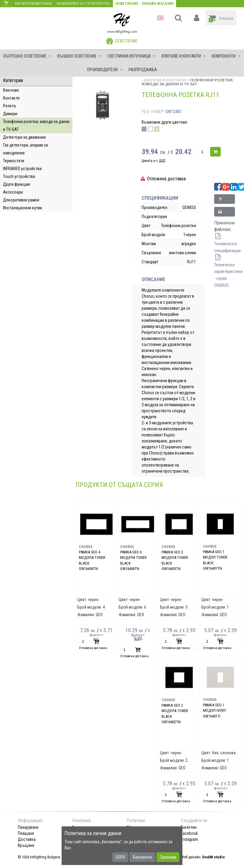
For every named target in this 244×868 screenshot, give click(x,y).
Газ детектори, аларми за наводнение (26, 149)
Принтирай (226, 213)
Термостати (14, 161)
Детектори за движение (24, 137)
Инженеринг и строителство (84, 3)
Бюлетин (189, 827)
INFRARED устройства (22, 169)
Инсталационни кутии (22, 208)
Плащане (26, 833)
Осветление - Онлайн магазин (144, 3)
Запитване (226, 200)
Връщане (26, 845)
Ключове (11, 90)
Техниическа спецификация (227, 244)
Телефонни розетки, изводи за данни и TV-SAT (36, 125)
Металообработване (34, 3)
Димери (10, 114)
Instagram (189, 839)
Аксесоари (13, 192)
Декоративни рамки (21, 200)
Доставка (27, 839)
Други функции (16, 184)
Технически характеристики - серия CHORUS (228, 272)
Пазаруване (28, 827)
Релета (9, 106)
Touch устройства (19, 176)
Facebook (189, 833)
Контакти (11, 98)
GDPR (120, 857)
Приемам (168, 857)
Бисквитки (142, 857)
